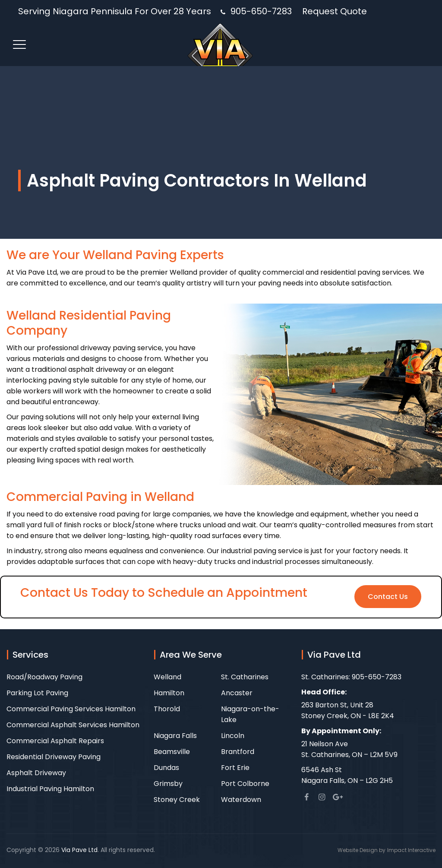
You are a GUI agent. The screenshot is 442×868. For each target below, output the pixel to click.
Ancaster (237, 693)
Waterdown (241, 800)
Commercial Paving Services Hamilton (71, 709)
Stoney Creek (177, 800)
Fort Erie (235, 768)
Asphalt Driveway (36, 773)
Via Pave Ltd (79, 850)
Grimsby (168, 784)
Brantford (238, 752)
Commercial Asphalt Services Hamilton (73, 725)
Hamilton (169, 693)
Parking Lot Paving (37, 693)
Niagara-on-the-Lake (250, 714)
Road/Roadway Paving (44, 677)
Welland (167, 677)
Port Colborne (245, 784)
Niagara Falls (175, 736)
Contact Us (388, 597)
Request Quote (335, 11)
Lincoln (233, 736)
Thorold (167, 709)
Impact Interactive (411, 850)
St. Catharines (245, 677)
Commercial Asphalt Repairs (55, 741)
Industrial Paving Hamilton (50, 789)
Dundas (166, 768)
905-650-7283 (261, 11)
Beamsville (172, 752)
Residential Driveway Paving (54, 757)
